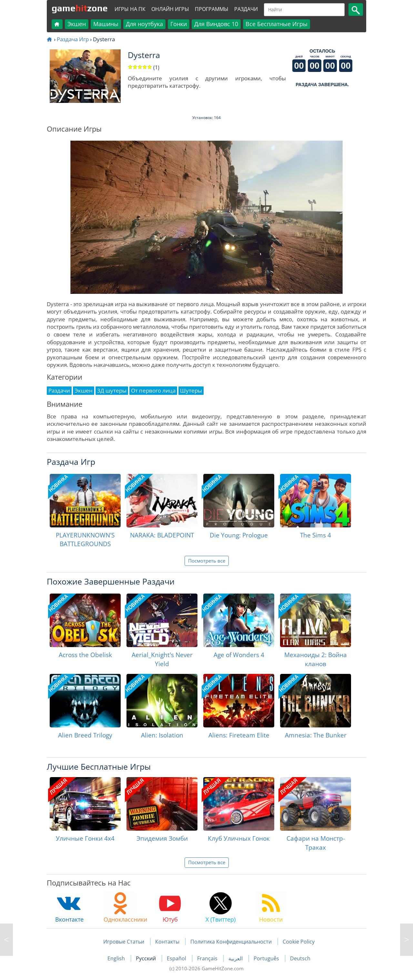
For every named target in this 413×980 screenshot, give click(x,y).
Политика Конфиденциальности (231, 942)
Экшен (77, 24)
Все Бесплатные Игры (277, 24)
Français (208, 958)
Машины (106, 24)
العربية (236, 958)
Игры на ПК (130, 9)
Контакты (167, 942)
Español (177, 958)
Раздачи (246, 9)
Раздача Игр (73, 39)
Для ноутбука (144, 24)
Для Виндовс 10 (216, 24)
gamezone (80, 8)
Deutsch (300, 958)
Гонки (179, 24)
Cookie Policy (299, 942)
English (117, 958)
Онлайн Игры (170, 9)
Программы (212, 9)
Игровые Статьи (124, 942)
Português (267, 958)
